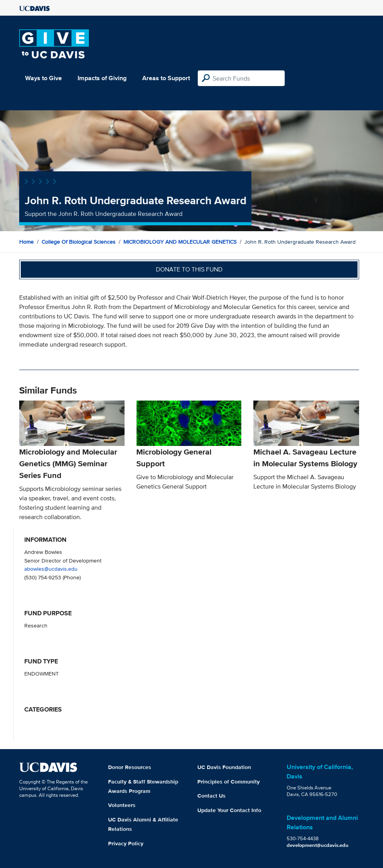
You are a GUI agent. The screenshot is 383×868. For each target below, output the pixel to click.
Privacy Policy (126, 843)
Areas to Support (166, 78)
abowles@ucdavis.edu (51, 569)
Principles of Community (229, 782)
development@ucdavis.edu (318, 845)
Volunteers (122, 805)
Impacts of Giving (102, 78)
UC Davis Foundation (224, 767)
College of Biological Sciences (79, 242)
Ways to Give (43, 78)
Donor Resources (130, 767)
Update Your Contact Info (229, 810)
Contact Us (211, 796)
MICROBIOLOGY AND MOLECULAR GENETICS (180, 242)
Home (26, 242)
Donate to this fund (189, 269)
